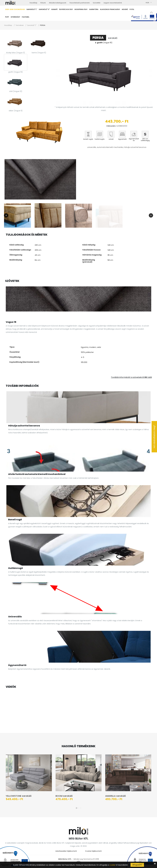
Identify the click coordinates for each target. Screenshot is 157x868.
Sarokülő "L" (32, 25)
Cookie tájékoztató (93, 851)
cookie (112, 865)
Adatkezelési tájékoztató (66, 851)
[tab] (16, 43)
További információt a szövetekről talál (131, 377)
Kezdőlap (8, 25)
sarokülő (104, 38)
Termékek (20, 25)
